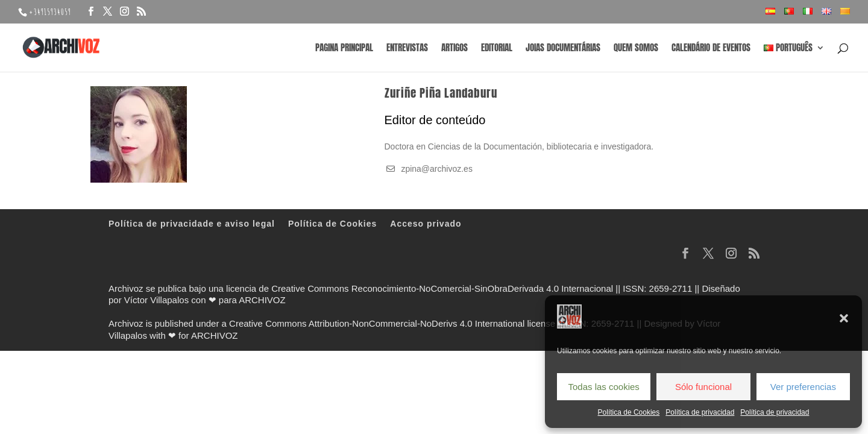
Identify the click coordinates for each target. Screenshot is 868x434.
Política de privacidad (700, 412)
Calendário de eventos (711, 49)
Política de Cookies (629, 412)
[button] (844, 318)
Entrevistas (407, 49)
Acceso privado (426, 224)
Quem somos (636, 49)
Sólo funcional (703, 387)
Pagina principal (344, 49)
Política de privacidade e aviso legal (192, 224)
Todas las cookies (603, 387)
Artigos (454, 49)
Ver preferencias (803, 387)
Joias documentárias (563, 49)
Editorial (497, 49)
